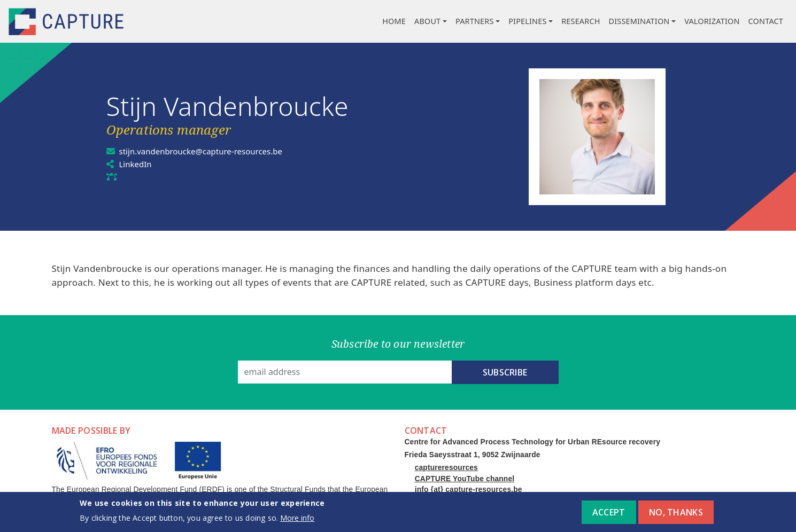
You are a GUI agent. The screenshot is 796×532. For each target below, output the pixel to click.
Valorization (712, 21)
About (427, 21)
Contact (766, 21)
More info (297, 518)
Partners (475, 21)
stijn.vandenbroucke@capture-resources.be (208, 151)
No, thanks (676, 513)
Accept (609, 513)
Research (581, 21)
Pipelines (527, 21)
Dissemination (639, 21)
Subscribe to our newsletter (398, 344)
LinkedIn (137, 164)
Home (394, 21)
